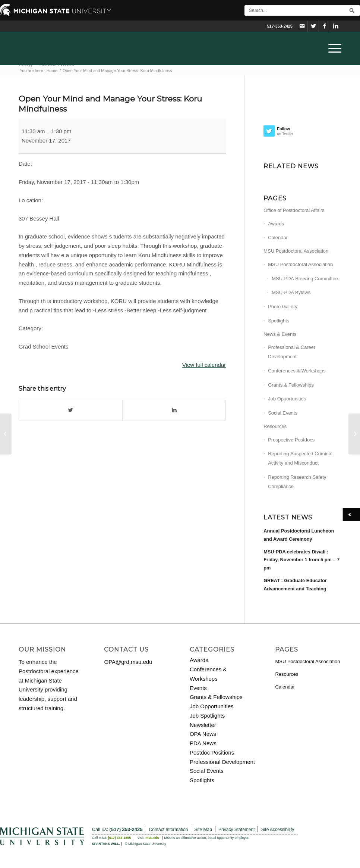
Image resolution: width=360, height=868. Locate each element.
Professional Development (222, 762)
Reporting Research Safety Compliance (297, 482)
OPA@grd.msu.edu (128, 662)
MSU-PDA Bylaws (291, 292)
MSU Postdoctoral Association (296, 251)
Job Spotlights (207, 716)
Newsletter (203, 725)
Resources (275, 426)
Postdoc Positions (212, 753)
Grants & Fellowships (291, 385)
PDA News (203, 743)
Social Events (283, 413)
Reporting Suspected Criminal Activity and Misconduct (300, 458)
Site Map (203, 830)
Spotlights (279, 321)
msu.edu (152, 838)
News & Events (280, 334)
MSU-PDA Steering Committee (305, 279)
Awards (276, 224)
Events (198, 688)
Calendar (278, 238)
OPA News (203, 734)
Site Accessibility (278, 830)
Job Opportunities (287, 399)
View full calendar (204, 365)
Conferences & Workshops (297, 371)
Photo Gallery (283, 307)
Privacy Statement (236, 830)
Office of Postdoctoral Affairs (294, 210)
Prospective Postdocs (291, 440)
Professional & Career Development (292, 352)
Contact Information (169, 830)
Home (52, 71)
